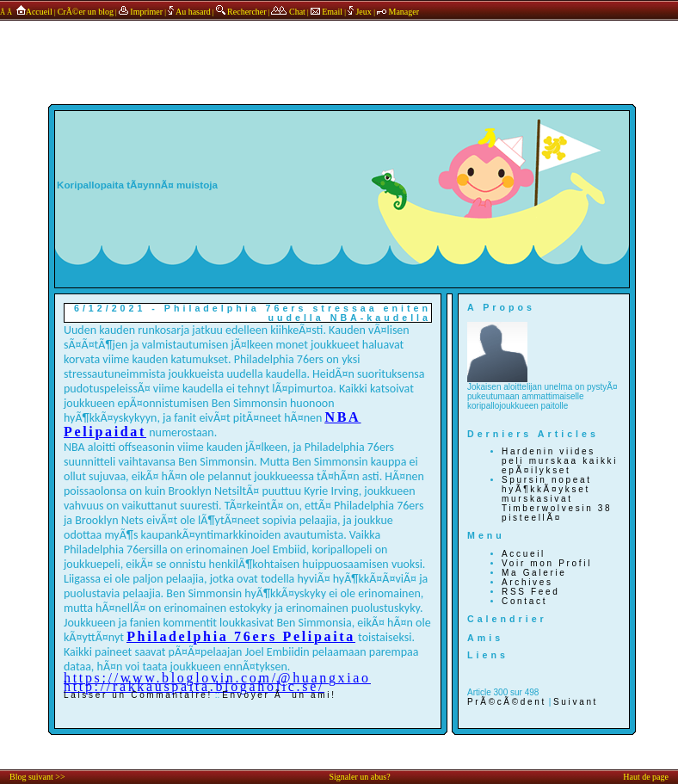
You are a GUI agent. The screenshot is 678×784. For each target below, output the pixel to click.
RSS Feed (530, 592)
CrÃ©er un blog (86, 12)
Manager (398, 12)
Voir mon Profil (547, 563)
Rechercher (241, 12)
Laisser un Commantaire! (138, 695)
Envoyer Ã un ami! (279, 695)
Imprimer (141, 12)
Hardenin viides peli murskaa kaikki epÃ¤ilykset (560, 461)
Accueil (33, 12)
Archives (527, 582)
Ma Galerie (534, 573)
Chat (288, 12)
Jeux (361, 12)
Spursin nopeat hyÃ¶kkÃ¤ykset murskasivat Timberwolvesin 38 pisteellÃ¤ (557, 499)
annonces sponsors (339, 46)
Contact (524, 601)
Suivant (576, 702)
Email (327, 12)
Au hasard (189, 12)
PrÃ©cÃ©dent (507, 702)
